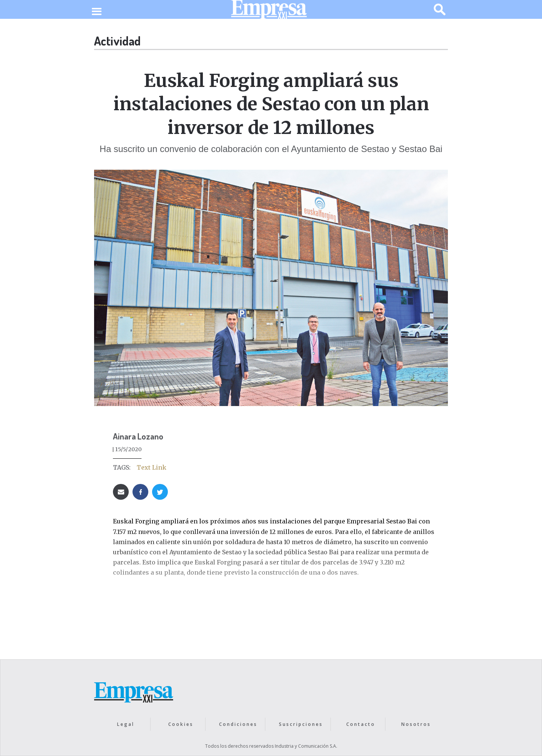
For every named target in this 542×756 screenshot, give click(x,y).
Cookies (181, 724)
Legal (126, 724)
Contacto (361, 724)
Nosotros (416, 724)
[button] (97, 12)
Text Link (151, 467)
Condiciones (238, 724)
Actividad (117, 41)
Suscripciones (301, 724)
